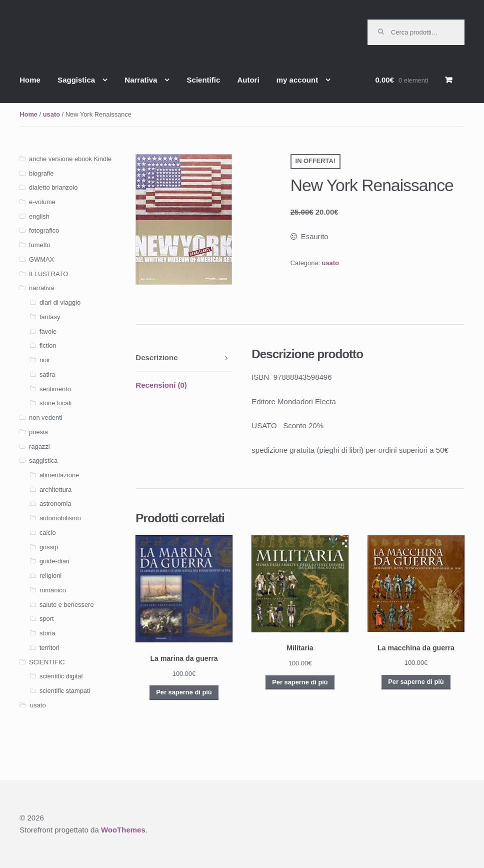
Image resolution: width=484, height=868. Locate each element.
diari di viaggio (60, 302)
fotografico (44, 230)
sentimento (55, 389)
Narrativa (141, 80)
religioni (50, 576)
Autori (248, 80)
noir (45, 360)
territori (49, 648)
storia (47, 633)
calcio (48, 533)
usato (51, 114)
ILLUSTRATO (48, 274)
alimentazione (59, 475)
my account (297, 80)
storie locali (55, 403)
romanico (53, 590)
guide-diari (54, 561)
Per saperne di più (184, 692)
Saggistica (76, 80)
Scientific (204, 80)
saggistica (43, 461)
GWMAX (41, 259)
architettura (55, 490)
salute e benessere (67, 605)
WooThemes (123, 830)
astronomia (55, 504)
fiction (48, 345)
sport (47, 619)
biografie (41, 173)
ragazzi (39, 447)
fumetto (40, 245)
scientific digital (61, 676)
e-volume (42, 202)
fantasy (50, 317)
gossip (49, 547)
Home (30, 80)
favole (48, 331)
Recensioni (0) (161, 385)
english (39, 216)
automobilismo (60, 518)
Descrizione (156, 357)
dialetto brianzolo (53, 187)
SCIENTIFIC (47, 662)
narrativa (41, 288)
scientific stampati (65, 691)
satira (47, 374)
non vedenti (46, 417)
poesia (38, 432)
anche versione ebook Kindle (70, 159)
